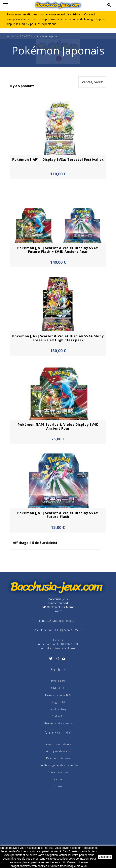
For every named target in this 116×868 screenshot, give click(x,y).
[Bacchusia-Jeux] (58, 5)
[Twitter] (51, 660)
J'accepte (105, 857)
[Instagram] (57, 660)
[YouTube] (63, 660)
